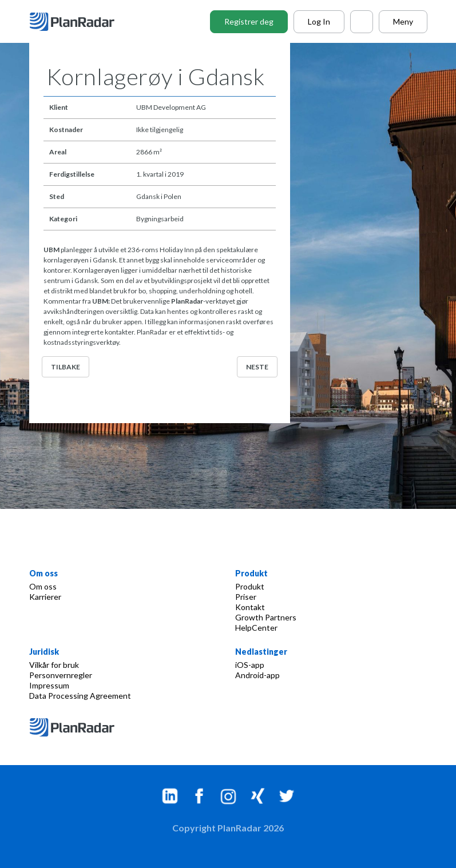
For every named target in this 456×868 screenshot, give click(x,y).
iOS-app (250, 665)
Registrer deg (249, 21)
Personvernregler (61, 675)
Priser (246, 597)
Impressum (49, 685)
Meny (403, 21)
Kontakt (250, 607)
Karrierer (45, 597)
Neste (257, 367)
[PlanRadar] (81, 22)
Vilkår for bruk (54, 665)
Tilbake (66, 367)
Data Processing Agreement (80, 696)
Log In (319, 21)
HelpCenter (256, 628)
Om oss (43, 586)
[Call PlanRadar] (362, 22)
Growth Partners (266, 617)
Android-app (257, 675)
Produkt (250, 586)
